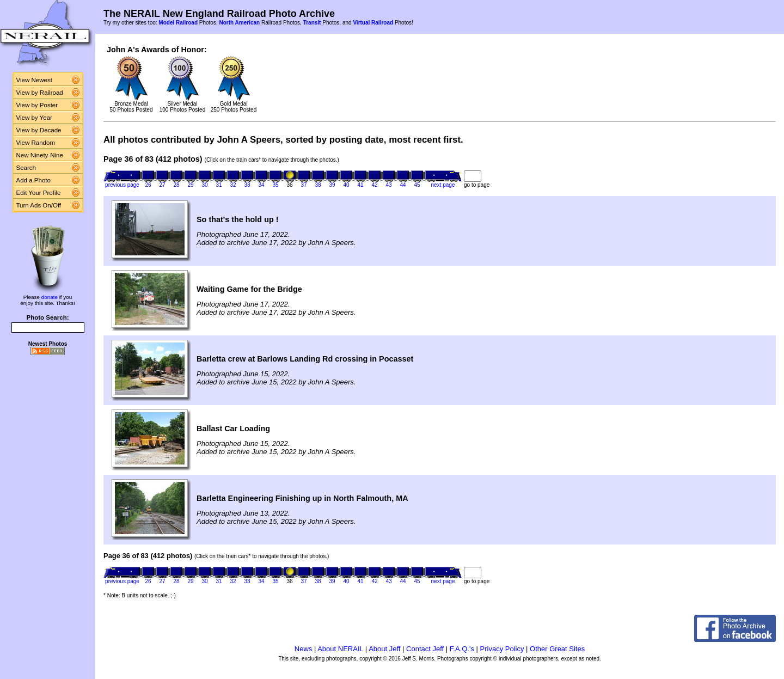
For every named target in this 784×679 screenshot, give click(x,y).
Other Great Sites (557, 649)
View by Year (34, 118)
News (304, 649)
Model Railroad (178, 23)
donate (50, 297)
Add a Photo (33, 180)
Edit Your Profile (39, 193)
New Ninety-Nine (40, 155)
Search (26, 168)
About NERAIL (340, 649)
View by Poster (37, 105)
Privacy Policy (502, 649)
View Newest (34, 80)
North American (239, 23)
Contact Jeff (425, 649)
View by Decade (39, 130)
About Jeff (384, 649)
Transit (312, 23)
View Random (36, 143)
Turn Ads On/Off (39, 205)
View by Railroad (40, 93)
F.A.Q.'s (462, 649)
